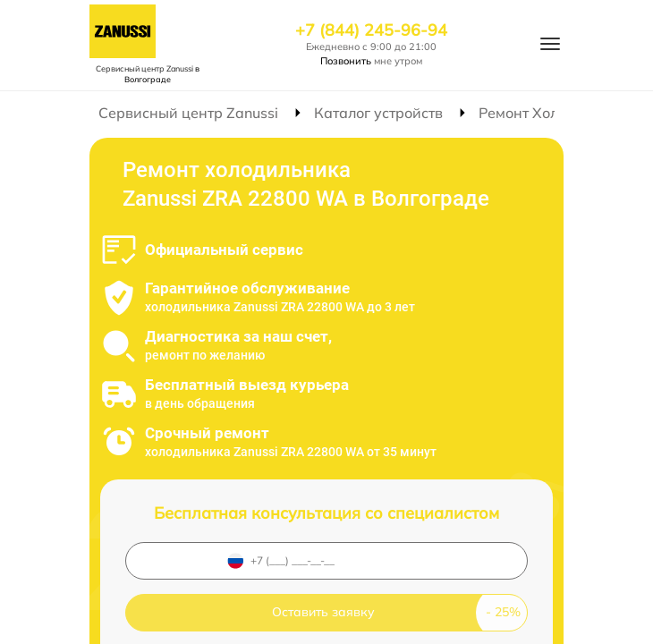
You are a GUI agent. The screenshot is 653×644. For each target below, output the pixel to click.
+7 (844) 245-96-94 (371, 30)
